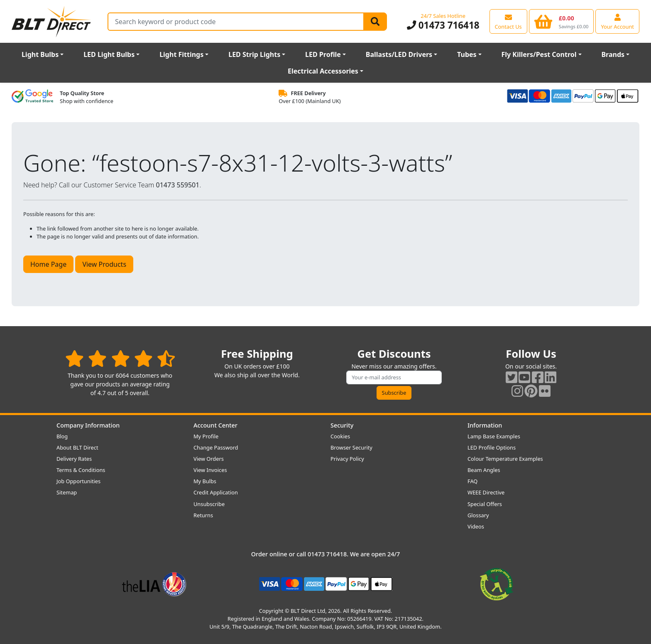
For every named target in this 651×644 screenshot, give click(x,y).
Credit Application (216, 492)
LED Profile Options (492, 447)
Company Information (88, 425)
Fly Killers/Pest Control (539, 54)
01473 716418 (443, 25)
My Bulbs (205, 481)
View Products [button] (104, 264)
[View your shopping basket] (562, 21)
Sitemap (67, 492)
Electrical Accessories (323, 71)
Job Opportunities (78, 481)
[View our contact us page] (508, 21)
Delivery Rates (74, 459)
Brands (613, 54)
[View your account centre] (617, 21)
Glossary (478, 515)
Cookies (340, 436)
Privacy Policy (347, 459)
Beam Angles (484, 470)
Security (342, 425)
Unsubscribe (209, 504)
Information (485, 425)
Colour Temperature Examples (505, 459)
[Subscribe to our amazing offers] (394, 377)
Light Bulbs (40, 54)
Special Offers (485, 504)
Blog (62, 436)
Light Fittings (181, 54)
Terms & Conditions (81, 470)
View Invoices (210, 470)
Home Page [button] (48, 264)
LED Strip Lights (254, 54)
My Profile (206, 436)
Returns (203, 515)
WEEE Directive (486, 492)
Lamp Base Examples (494, 436)
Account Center (215, 425)
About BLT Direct (77, 447)
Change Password (216, 447)
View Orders (209, 459)
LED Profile (323, 54)
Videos (476, 526)
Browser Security (351, 447)
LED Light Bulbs (109, 54)
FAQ (472, 481)
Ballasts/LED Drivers (399, 54)
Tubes (467, 54)
